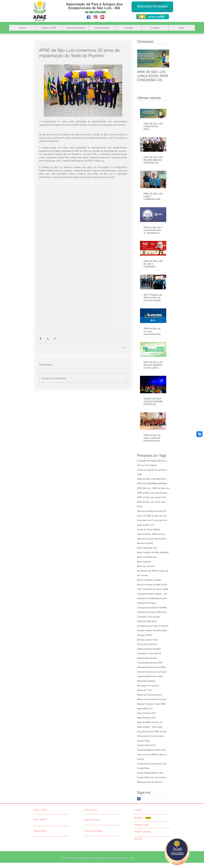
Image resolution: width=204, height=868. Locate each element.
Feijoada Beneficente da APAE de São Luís (153, 667)
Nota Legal (157, 727)
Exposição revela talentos (149, 653)
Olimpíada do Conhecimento (151, 736)
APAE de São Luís (161, 488)
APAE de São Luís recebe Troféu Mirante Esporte (153, 497)
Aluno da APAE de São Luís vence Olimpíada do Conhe (153, 516)
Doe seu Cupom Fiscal (148, 640)
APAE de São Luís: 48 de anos (151, 502)
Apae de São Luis (145, 525)
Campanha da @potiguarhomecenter (153, 598)
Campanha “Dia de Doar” (149, 617)
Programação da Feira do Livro (152, 764)
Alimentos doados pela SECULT (152, 511)
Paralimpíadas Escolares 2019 (151, 750)
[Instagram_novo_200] (96, 17)
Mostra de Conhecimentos (149, 695)
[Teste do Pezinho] (101, 820)
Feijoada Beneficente (147, 658)
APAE (140, 474)
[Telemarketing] (47, 831)
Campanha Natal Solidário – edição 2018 (153, 594)
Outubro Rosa (144, 741)
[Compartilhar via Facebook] (40, 339)
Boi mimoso (143, 575)
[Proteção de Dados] (105, 831)
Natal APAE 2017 (145, 709)
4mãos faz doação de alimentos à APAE (153, 470)
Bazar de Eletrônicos (147, 557)
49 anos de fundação (147, 465)
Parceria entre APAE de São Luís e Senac (153, 755)
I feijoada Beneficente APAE (150, 676)
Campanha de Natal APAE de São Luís (153, 612)
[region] (177, 852)
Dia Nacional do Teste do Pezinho (153, 626)
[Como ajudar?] (47, 819)
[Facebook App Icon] (89, 17)
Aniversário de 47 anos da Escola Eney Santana (153, 520)
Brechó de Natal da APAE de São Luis (153, 585)
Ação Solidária (144, 534)
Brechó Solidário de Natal (149, 580)
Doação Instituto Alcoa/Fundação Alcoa (153, 630)
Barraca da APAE (145, 543)
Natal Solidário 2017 (147, 713)
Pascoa (141, 759)
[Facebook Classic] (139, 799)
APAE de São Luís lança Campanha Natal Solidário (153, 493)
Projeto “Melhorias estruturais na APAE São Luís (153, 777)
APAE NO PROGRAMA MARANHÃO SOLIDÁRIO (153, 483)
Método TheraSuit (145, 704)
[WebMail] (140, 818)
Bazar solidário (144, 562)
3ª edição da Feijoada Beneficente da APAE (153, 461)
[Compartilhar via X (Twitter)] (48, 339)
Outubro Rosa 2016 (146, 745)
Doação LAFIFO (145, 635)
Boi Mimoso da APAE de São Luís (153, 571)
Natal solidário (144, 727)
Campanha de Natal (147, 603)
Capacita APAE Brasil (147, 621)
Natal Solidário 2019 (147, 718)
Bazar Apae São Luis (147, 548)
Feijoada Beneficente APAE (150, 663)
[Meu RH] (146, 839)
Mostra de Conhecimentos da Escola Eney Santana (153, 699)
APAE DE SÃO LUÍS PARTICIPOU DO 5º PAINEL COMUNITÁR (153, 479)
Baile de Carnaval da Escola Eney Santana (153, 539)
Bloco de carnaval (146, 566)
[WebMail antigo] (152, 825)
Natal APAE (161, 704)
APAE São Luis (144, 488)
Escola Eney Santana (147, 644)
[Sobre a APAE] (47, 810)
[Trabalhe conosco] (146, 832)
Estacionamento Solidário (149, 649)
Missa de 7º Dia (144, 690)
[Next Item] (165, 59)
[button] (49, 28)
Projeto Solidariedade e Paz (150, 773)
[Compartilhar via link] (55, 339)
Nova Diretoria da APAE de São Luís (153, 732)
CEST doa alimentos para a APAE (153, 589)
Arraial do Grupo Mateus (149, 529)
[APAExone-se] (101, 810)
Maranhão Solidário (146, 681)
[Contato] (146, 810)
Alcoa (140, 506)
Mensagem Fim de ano (148, 686)
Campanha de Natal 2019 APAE (152, 608)
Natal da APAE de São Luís (150, 722)
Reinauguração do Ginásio (150, 782)
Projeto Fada (143, 768)
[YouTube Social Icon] (102, 17)
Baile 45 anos (159, 534)
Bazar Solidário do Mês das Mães (153, 552)
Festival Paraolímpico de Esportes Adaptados (153, 672)
